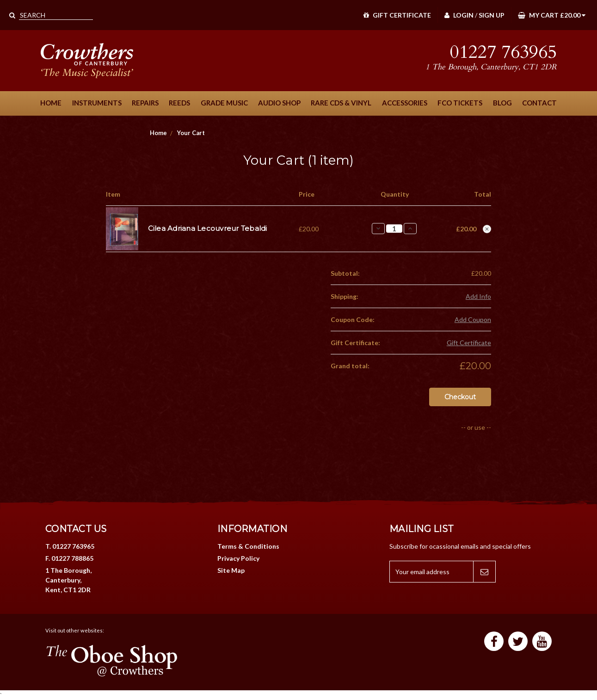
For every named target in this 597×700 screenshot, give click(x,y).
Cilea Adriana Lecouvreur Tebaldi (208, 228)
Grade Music (224, 103)
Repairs (145, 103)
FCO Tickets (460, 103)
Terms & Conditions (248, 546)
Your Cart (191, 133)
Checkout (460, 397)
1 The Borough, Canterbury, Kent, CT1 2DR (68, 580)
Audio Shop (279, 103)
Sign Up (492, 15)
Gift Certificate (397, 15)
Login (459, 15)
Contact (539, 103)
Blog (502, 103)
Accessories (405, 103)
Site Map (231, 570)
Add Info (478, 296)
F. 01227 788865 (69, 558)
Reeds (179, 103)
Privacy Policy (238, 558)
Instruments (97, 103)
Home (51, 103)
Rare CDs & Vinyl (341, 103)
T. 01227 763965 (70, 546)
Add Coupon (473, 319)
